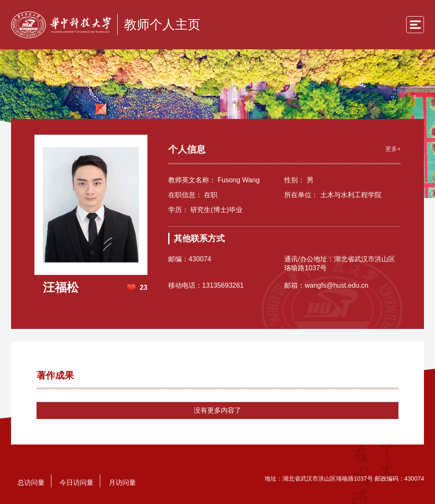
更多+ (391, 147)
